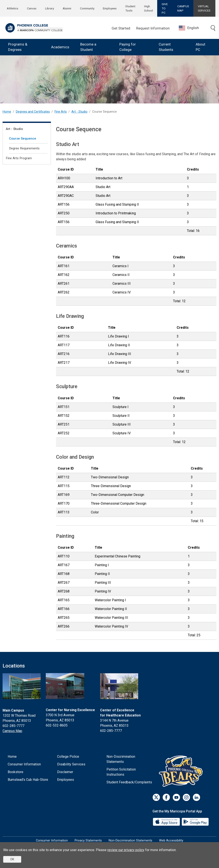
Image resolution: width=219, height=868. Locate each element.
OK (12, 859)
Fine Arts (61, 112)
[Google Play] (195, 822)
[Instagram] (186, 797)
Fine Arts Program (19, 158)
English (189, 28)
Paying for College (128, 47)
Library (50, 8)
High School (149, 8)
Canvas (32, 8)
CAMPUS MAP (183, 8)
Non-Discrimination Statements (121, 759)
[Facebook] (166, 797)
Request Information (153, 28)
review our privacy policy (126, 850)
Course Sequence (23, 139)
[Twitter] (156, 797)
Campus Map (12, 731)
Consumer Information (24, 764)
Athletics (13, 8)
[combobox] (192, 28)
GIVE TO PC (165, 8)
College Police (68, 757)
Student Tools (130, 8)
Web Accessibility (171, 841)
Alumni (67, 8)
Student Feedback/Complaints (129, 782)
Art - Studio (79, 112)
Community (87, 8)
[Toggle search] (213, 28)
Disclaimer (65, 772)
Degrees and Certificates (33, 112)
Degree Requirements (24, 148)
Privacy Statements (88, 841)
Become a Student (88, 47)
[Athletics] (182, 771)
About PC (201, 47)
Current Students (166, 47)
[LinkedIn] (196, 797)
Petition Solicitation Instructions (121, 772)
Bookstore (16, 772)
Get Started (121, 28)
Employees (110, 8)
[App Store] (167, 822)
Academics (60, 47)
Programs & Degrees (18, 47)
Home (7, 112)
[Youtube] (176, 797)
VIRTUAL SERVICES (204, 8)
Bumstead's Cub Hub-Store (28, 780)
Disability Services (71, 764)
